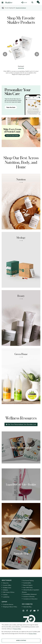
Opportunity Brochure (21, 519)
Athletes (5, 590)
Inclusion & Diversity (29, 597)
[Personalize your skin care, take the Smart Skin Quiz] (21, 100)
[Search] (32, 2)
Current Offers (7, 585)
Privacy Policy (17, 629)
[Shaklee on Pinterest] (38, 611)
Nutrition (21, 179)
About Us (6, 583)
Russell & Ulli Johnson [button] (21, 8)
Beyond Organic (28, 585)
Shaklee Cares (7, 588)
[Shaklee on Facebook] (27, 611)
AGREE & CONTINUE (21, 640)
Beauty (21, 296)
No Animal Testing (28, 581)
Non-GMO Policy (28, 587)
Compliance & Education (30, 599)
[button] (5, 54)
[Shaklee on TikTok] (31, 610)
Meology (21, 238)
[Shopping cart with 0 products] (38, 2)
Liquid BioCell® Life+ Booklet (21, 484)
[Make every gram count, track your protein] (21, 132)
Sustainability (27, 583)
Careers (5, 595)
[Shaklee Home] (9, 2)
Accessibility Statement (30, 594)
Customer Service (8, 604)
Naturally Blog (21, 553)
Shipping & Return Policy (10, 607)
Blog (27, 607)
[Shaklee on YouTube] (34, 611)
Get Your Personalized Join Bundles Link (22, 424)
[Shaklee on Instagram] (23, 611)
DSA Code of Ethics (9, 592)
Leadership (6, 597)
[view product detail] (21, 47)
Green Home (21, 354)
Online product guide (21, 447)
